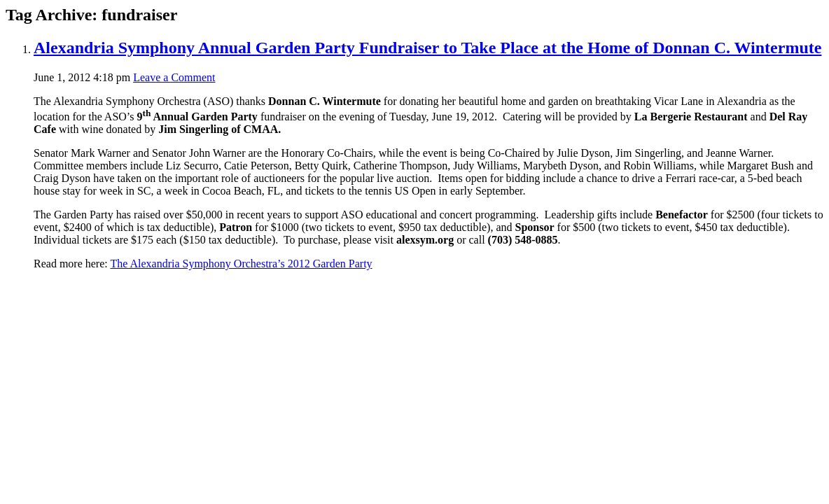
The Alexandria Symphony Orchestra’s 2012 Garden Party (241, 264)
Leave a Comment (174, 77)
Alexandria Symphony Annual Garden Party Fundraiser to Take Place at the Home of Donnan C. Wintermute (427, 48)
